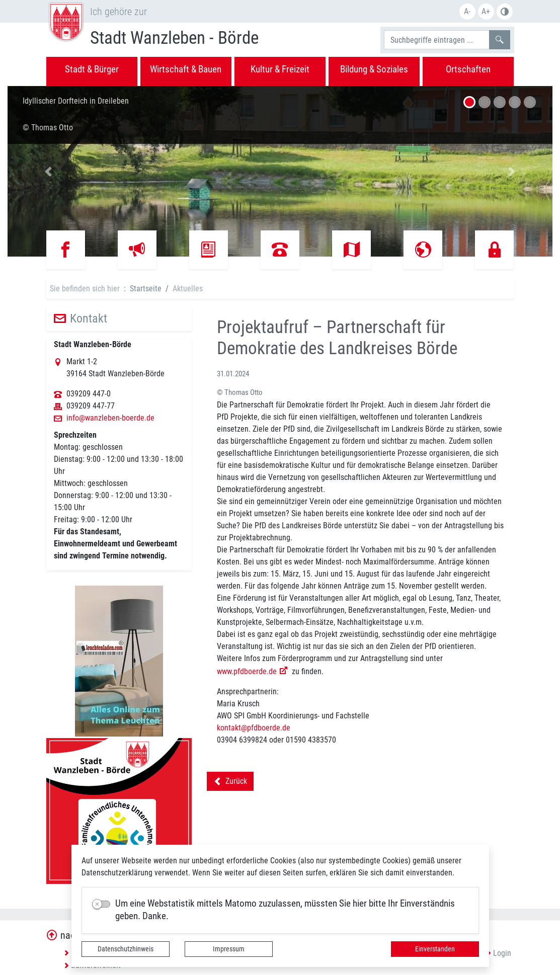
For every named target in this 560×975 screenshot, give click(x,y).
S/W (505, 12)
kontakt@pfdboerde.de (254, 728)
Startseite (146, 289)
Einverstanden (435, 949)
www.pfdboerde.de (247, 671)
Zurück (230, 783)
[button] (48, 171)
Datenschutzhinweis (126, 949)
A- (467, 11)
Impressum (229, 949)
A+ (486, 11)
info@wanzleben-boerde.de (110, 418)
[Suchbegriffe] (437, 40)
